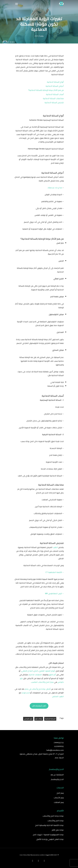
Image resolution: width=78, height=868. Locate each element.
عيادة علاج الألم (58, 830)
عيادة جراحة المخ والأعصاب (53, 816)
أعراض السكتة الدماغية (55, 86)
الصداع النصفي (27, 671)
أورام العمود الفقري (47, 671)
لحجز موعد (26, 693)
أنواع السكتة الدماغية (55, 82)
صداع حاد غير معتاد (55, 188)
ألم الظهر (52, 675)
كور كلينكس (28, 719)
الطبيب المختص (58, 696)
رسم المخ (60, 793)
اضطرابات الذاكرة (35, 675)
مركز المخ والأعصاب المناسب (42, 682)
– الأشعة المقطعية (55, 572)
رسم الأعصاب (59, 798)
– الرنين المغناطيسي (54, 593)
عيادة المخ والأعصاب (56, 821)
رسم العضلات (59, 802)
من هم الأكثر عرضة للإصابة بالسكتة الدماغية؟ (46, 90)
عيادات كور (39, 719)
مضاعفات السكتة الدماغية (53, 98)
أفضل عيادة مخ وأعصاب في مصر (38, 689)
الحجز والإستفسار (57, 779)
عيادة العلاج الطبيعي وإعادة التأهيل (50, 839)
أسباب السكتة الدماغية (55, 94)
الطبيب (55, 547)
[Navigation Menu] (17, 4)
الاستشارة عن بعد (57, 775)
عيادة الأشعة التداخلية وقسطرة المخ (49, 825)
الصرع (36, 671)
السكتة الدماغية (50, 719)
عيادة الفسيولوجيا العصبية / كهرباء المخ (48, 835)
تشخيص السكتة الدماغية (54, 102)
